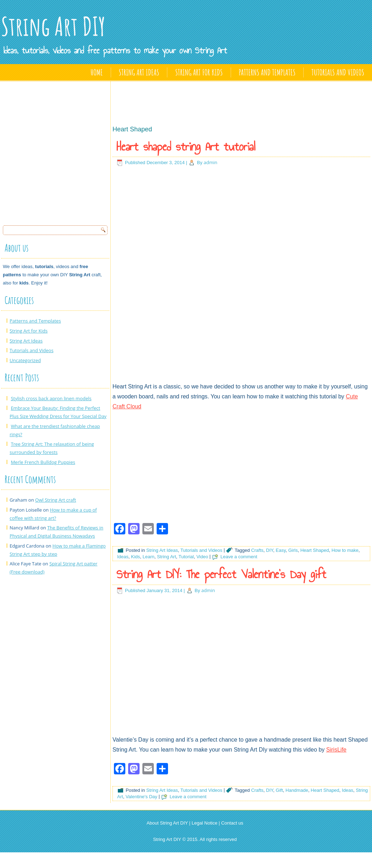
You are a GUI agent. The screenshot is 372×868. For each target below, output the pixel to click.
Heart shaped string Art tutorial (186, 147)
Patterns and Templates (267, 72)
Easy (281, 550)
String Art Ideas (139, 72)
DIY (269, 550)
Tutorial (186, 557)
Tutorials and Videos (338, 72)
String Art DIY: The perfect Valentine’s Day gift (221, 574)
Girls (293, 550)
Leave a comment (239, 557)
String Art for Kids (199, 72)
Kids (135, 557)
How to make (345, 550)
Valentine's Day (142, 797)
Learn (149, 557)
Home (97, 72)
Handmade (297, 790)
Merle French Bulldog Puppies (43, 462)
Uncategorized (25, 360)
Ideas (123, 557)
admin (210, 162)
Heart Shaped (315, 550)
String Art (166, 557)
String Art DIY (53, 26)
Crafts (257, 550)
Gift (279, 790)
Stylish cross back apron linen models (51, 398)
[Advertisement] (67, 151)
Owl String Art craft (56, 500)
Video (202, 557)
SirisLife (336, 750)
